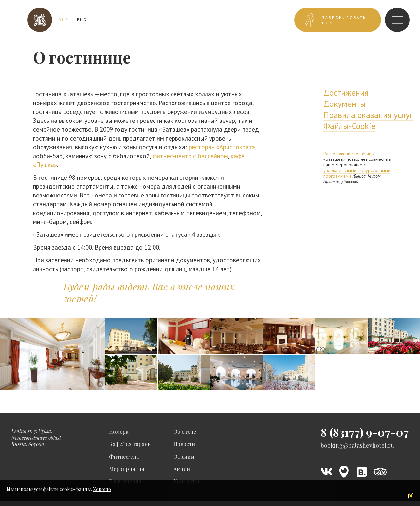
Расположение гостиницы (349, 154)
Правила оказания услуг (368, 115)
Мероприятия (127, 469)
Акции (182, 469)
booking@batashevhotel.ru (357, 446)
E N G (82, 19)
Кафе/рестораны (130, 444)
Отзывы (184, 456)
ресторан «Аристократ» (222, 147)
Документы (345, 104)
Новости (184, 444)
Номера (119, 431)
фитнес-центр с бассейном (190, 156)
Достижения (346, 93)
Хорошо (102, 489)
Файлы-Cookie (349, 126)
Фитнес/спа (124, 456)
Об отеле (185, 431)
